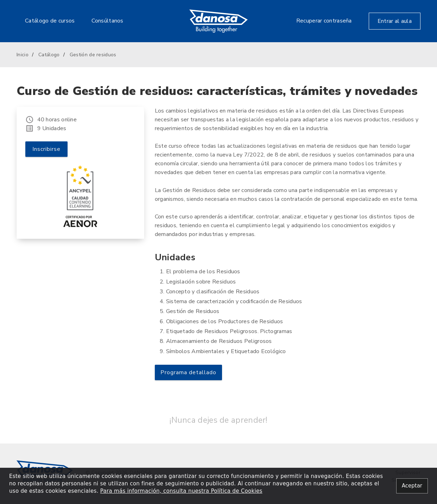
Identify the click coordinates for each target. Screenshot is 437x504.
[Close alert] (412, 486)
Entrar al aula (395, 21)
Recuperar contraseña (324, 21)
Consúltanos (107, 21)
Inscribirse (46, 149)
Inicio (23, 55)
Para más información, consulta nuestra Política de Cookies (181, 491)
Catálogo (49, 55)
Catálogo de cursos (50, 21)
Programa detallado (188, 372)
